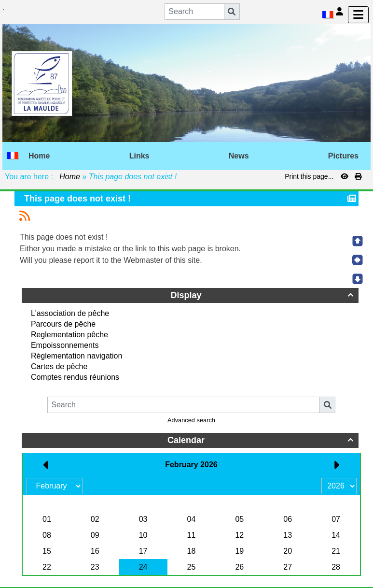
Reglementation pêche (69, 335)
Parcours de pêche (63, 324)
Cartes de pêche (59, 366)
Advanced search (191, 420)
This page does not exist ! (79, 199)
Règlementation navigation (76, 356)
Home (70, 177)
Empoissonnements (65, 345)
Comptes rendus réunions (75, 377)
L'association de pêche (70, 313)
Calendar (262, 440)
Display (263, 295)
